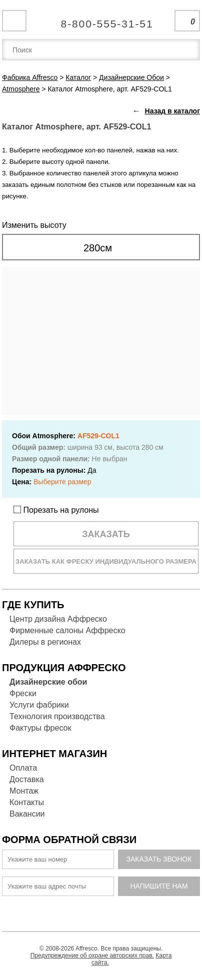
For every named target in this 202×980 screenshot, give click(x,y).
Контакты (27, 802)
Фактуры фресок (40, 728)
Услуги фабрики (39, 705)
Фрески (23, 693)
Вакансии (27, 814)
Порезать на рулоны (56, 510)
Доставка (27, 779)
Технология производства (57, 716)
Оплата (23, 768)
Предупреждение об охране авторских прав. (92, 956)
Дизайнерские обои (48, 682)
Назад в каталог (172, 111)
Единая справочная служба (101, 20)
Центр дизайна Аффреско (58, 619)
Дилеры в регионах (45, 642)
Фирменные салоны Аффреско (67, 630)
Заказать (106, 534)
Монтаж (24, 791)
